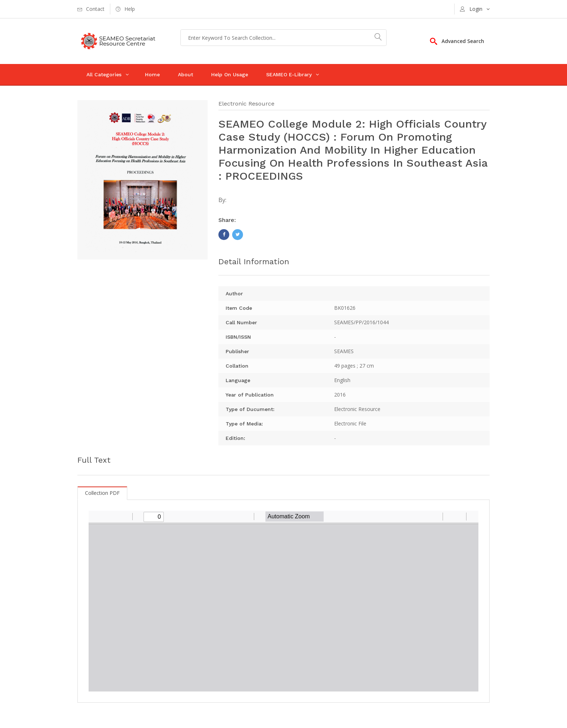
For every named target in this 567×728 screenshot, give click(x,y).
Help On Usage (230, 74)
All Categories (104, 74)
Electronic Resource (246, 104)
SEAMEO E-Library (289, 74)
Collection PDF (102, 493)
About (186, 74)
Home (152, 74)
